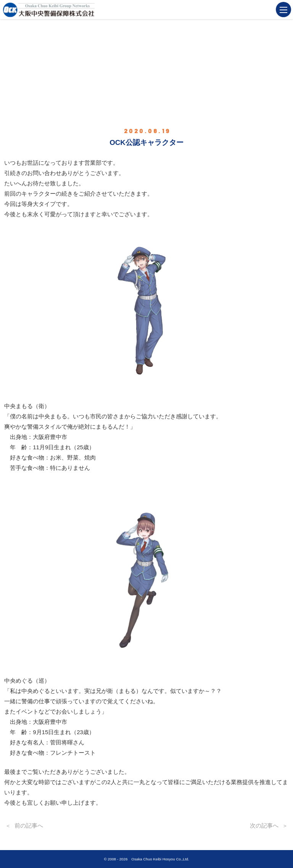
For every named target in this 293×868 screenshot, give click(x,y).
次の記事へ (264, 825)
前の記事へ (29, 825)
